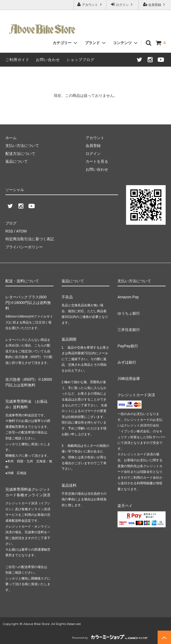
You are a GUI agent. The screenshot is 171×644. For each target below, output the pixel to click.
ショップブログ (80, 60)
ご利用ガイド (17, 60)
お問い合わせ (48, 60)
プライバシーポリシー (24, 247)
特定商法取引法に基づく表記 (30, 239)
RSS (9, 231)
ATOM (21, 231)
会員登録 (155, 4)
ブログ (11, 223)
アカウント (90, 4)
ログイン (122, 4)
